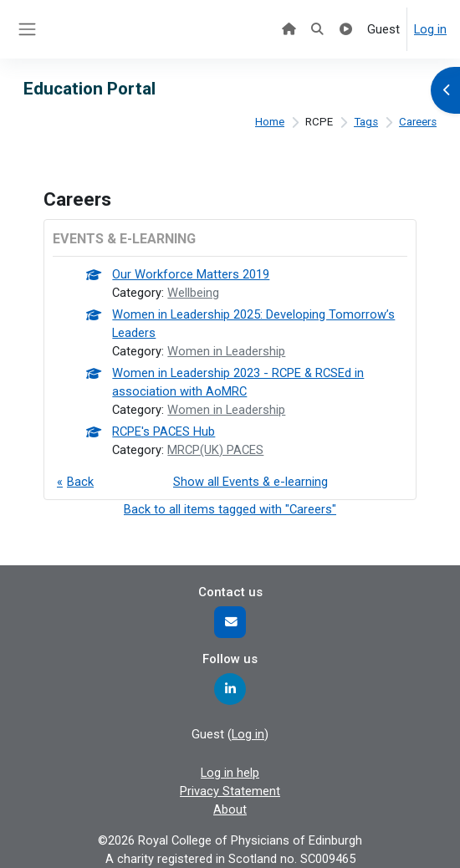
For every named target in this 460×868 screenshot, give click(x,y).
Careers (418, 122)
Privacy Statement (230, 791)
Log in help (230, 773)
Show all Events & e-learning (250, 482)
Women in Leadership (226, 351)
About (230, 809)
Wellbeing (193, 293)
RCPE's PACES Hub (164, 431)
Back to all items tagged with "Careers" (230, 509)
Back (80, 482)
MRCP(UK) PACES (215, 450)
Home (270, 122)
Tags (366, 122)
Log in (430, 29)
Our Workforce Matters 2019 (191, 274)
